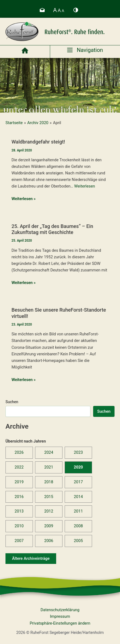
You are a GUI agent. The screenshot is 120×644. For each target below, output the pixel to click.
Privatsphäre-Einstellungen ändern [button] (60, 623)
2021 (49, 467)
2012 (49, 511)
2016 (19, 497)
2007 (19, 541)
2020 (78, 467)
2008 (78, 526)
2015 (49, 497)
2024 (49, 452)
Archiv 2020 (38, 123)
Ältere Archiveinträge (31, 558)
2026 (19, 452)
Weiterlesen (85, 186)
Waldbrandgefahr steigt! (38, 142)
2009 (49, 526)
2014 (78, 497)
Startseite (14, 123)
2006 (49, 541)
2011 (78, 511)
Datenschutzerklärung (60, 610)
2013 (19, 511)
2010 (19, 526)
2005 (78, 541)
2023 (78, 452)
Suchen (12, 402)
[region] (60, 85)
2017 (78, 482)
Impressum (60, 616)
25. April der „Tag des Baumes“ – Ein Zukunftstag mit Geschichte (52, 229)
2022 (19, 467)
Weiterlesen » (24, 199)
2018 (49, 482)
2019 (19, 482)
